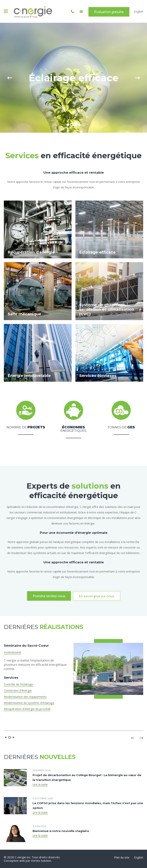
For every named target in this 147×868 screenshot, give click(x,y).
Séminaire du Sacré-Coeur (26, 646)
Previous (10, 78)
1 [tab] (68, 125)
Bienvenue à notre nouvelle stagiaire (61, 831)
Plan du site (122, 857)
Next (137, 78)
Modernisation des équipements (25, 697)
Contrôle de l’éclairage (18, 684)
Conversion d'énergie (18, 690)
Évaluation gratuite (109, 12)
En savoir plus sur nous (97, 596)
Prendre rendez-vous (49, 596)
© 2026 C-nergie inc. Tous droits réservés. (32, 857)
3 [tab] (75, 125)
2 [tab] (72, 125)
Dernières (44, 627)
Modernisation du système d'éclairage (29, 703)
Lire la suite (40, 784)
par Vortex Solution (38, 861)
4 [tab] (79, 125)
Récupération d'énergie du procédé (27, 709)
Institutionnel (12, 652)
